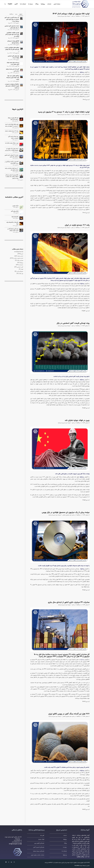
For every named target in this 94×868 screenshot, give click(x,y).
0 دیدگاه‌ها (78, 16)
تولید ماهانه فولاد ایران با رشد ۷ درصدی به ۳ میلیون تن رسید (64, 112)
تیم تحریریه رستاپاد (62, 16)
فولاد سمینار (41, 839)
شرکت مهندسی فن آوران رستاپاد (65, 863)
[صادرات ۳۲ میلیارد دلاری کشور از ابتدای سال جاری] (21, 157)
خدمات (65, 835)
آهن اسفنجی (20, 267)
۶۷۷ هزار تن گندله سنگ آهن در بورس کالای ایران (69, 714)
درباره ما (65, 847)
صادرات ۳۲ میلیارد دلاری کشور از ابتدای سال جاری (69, 602)
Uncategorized (18, 252)
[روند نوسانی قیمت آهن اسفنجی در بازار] (21, 138)
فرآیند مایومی (15, 206)
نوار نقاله (21, 274)
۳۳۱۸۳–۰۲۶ (17, 840)
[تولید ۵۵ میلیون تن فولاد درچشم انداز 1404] (21, 119)
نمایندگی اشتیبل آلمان (39, 847)
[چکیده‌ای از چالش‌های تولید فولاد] (21, 224)
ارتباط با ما (64, 851)
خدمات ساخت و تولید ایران (38, 855)
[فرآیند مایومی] (21, 207)
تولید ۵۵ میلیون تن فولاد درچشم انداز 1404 (71, 14)
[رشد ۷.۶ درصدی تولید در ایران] (21, 132)
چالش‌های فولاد (15, 217)
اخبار (72, 16)
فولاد (22, 269)
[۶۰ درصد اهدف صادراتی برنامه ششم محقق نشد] (21, 170)
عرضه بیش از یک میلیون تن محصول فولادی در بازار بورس (66, 512)
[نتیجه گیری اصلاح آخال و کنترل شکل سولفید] (21, 230)
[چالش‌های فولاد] (21, 218)
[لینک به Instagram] (14, 862)
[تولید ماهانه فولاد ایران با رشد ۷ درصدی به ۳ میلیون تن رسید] (21, 126)
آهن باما (42, 835)
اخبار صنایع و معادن (67, 515)
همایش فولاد (20, 260)
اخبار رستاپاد (20, 256)
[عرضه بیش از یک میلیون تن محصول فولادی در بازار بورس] (21, 150)
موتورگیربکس (20, 271)
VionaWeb (77, 866)
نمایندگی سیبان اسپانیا (39, 851)
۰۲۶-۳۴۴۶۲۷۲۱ (16, 842)
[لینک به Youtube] (6, 862)
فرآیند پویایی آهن (15, 211)
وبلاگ (65, 843)
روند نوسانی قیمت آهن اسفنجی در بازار (73, 323)
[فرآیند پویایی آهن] (21, 213)
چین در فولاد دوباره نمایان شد (77, 420)
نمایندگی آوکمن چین (39, 843)
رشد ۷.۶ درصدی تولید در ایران (77, 225)
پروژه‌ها (21, 263)
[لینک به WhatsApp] (9, 862)
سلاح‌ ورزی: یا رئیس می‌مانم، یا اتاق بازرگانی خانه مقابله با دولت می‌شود (12, 177)
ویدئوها (65, 855)
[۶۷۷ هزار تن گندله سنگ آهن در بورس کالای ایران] (21, 163)
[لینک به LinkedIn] (11, 862)
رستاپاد (82, 660)
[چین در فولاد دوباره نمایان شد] (21, 144)
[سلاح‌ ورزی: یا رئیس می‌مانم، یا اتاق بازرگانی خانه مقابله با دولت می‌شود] (21, 176)
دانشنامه (21, 265)
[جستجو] (5, 4)
